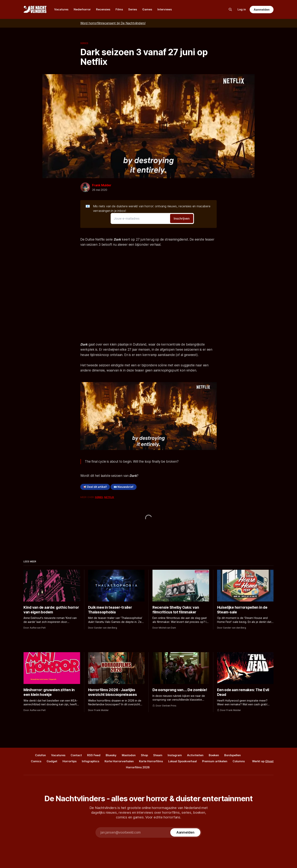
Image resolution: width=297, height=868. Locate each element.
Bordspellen (233, 755)
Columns (239, 761)
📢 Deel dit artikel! (95, 487)
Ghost (269, 761)
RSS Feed (94, 755)
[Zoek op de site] (230, 9)
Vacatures (61, 9)
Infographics (91, 761)
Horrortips (70, 761)
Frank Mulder (102, 185)
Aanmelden (262, 10)
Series (133, 9)
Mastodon (129, 755)
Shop (144, 755)
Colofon (40, 755)
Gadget (52, 761)
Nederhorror (82, 9)
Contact (76, 755)
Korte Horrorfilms (151, 761)
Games (147, 9)
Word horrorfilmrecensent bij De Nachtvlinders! (113, 23)
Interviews (165, 9)
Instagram (175, 755)
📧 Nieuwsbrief (123, 487)
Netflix (109, 497)
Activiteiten (195, 755)
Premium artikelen (215, 761)
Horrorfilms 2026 (138, 767)
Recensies (103, 9)
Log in (242, 9)
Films (119, 9)
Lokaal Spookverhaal (182, 761)
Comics (36, 761)
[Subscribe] (185, 832)
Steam (158, 755)
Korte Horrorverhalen (119, 761)
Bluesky (111, 755)
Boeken (214, 755)
